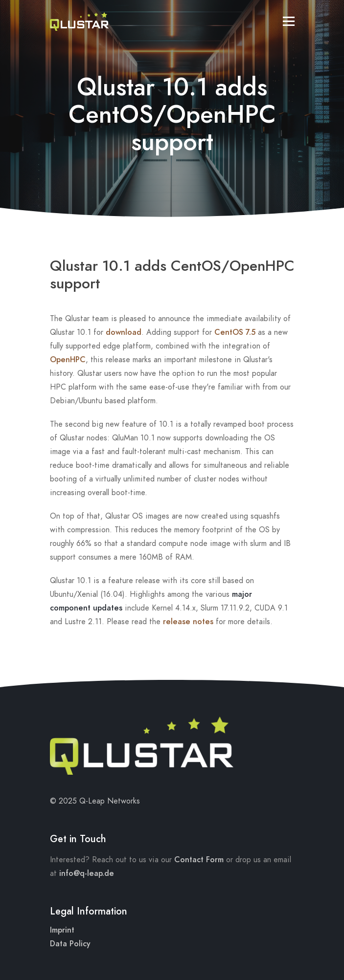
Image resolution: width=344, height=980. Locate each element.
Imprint (62, 930)
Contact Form (199, 860)
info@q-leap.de (87, 873)
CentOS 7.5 (235, 332)
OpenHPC (68, 360)
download (124, 332)
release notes (188, 622)
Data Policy (70, 944)
